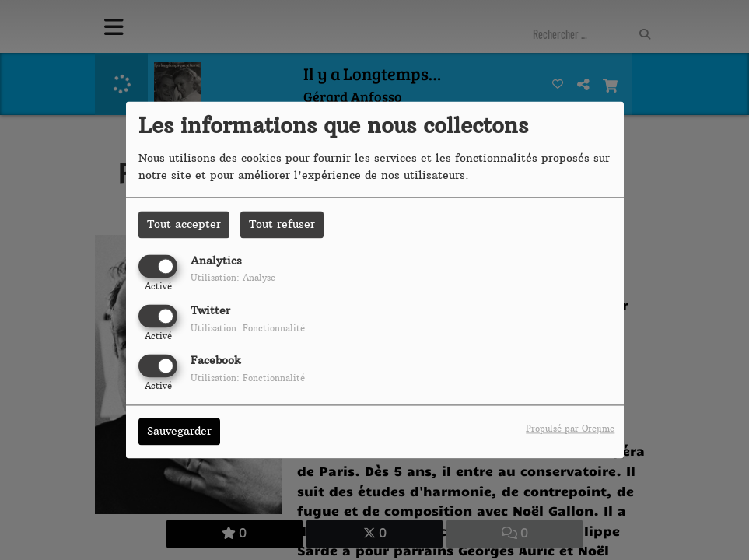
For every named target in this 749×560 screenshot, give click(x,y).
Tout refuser (282, 224)
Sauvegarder (179, 432)
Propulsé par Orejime (570, 429)
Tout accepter (184, 224)
